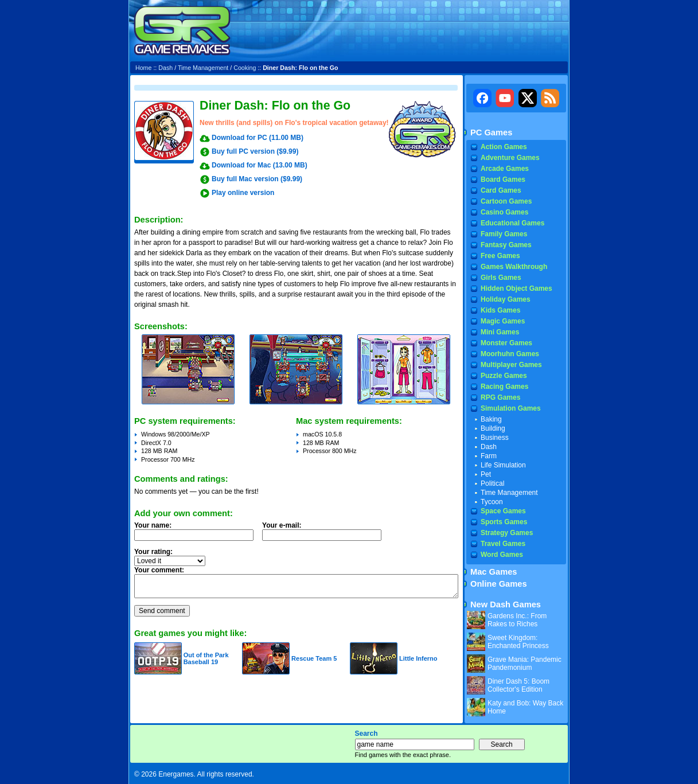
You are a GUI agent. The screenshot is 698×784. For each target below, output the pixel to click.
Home (143, 68)
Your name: (153, 525)
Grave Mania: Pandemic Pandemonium (525, 664)
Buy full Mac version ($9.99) (257, 179)
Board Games (503, 180)
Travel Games (503, 544)
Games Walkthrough (514, 267)
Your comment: (159, 570)
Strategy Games (507, 533)
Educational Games (512, 223)
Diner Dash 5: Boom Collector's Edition (518, 685)
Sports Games (504, 522)
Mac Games (494, 572)
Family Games (504, 234)
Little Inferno (418, 658)
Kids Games (500, 310)
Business (495, 438)
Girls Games (501, 278)
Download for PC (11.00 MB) (258, 138)
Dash (165, 68)
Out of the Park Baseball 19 (206, 658)
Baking (491, 419)
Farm (489, 456)
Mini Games (500, 332)
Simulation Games (511, 408)
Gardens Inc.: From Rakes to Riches (517, 620)
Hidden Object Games (516, 288)
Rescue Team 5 (314, 658)
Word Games (502, 555)
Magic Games (503, 321)
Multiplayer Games (511, 365)
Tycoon (492, 502)
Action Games (504, 147)
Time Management (203, 68)
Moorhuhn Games (510, 354)
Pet (486, 474)
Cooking (245, 68)
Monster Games (506, 343)
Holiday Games (506, 299)
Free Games (500, 256)
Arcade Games (505, 169)
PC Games (491, 132)
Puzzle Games (504, 376)
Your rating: (153, 552)
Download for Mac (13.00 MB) (260, 165)
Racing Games (504, 387)
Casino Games (504, 212)
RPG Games (500, 397)
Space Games (503, 511)
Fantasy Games (506, 245)
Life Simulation (503, 465)
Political (492, 483)
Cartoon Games (506, 201)
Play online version (243, 193)
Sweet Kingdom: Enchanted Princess (518, 642)
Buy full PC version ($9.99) (255, 151)
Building (493, 428)
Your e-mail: (325, 535)
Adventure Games (510, 158)
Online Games (499, 584)
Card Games (501, 190)
